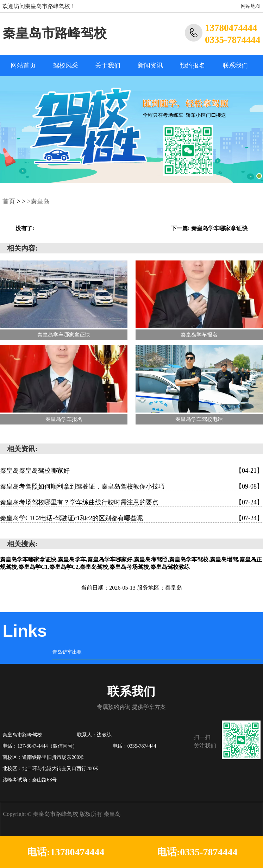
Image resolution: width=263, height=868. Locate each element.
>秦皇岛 (38, 201)
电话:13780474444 (66, 852)
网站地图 (251, 6)
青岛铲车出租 (67, 652)
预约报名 (193, 65)
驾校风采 (65, 65)
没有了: (25, 228)
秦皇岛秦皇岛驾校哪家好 (131, 471)
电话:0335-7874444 (197, 852)
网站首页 (23, 65)
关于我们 (108, 65)
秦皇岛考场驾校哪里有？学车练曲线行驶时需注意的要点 (131, 502)
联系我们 (235, 65)
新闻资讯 (150, 65)
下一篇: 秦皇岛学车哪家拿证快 (209, 228)
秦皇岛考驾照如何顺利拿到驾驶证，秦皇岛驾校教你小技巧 (131, 486)
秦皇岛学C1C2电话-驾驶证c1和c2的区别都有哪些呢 (131, 518)
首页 (9, 201)
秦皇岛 (112, 814)
